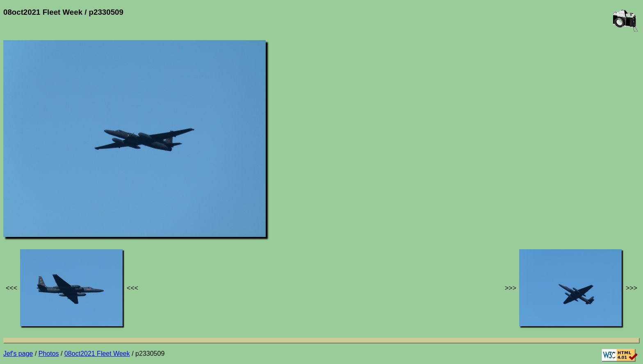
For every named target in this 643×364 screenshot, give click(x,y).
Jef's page (18, 354)
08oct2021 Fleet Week (97, 354)
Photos (49, 354)
